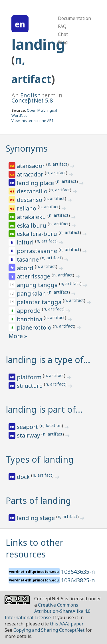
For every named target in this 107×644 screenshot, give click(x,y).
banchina (30, 319)
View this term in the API (32, 121)
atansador (32, 166)
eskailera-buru (38, 234)
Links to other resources (35, 548)
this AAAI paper (66, 624)
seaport (28, 427)
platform (30, 377)
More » (18, 336)
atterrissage (34, 276)
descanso (30, 200)
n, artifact (57, 164)
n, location (51, 425)
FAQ (62, 26)
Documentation (74, 18)
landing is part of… (44, 409)
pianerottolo (35, 327)
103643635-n (78, 572)
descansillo (33, 191)
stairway (29, 435)
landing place (36, 183)
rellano (27, 208)
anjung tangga (38, 285)
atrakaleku (32, 217)
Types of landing (40, 459)
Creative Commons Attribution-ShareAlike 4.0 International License (48, 611)
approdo (29, 311)
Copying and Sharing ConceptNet (49, 630)
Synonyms (27, 148)
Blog (63, 42)
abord (26, 268)
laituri (26, 242)
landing (38, 44)
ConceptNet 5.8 (32, 100)
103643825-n (78, 580)
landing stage (37, 518)
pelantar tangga (40, 302)
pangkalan (32, 293)
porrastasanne (38, 251)
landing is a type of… (48, 360)
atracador (31, 174)
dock (24, 477)
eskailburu (32, 225)
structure (30, 386)
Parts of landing (38, 500)
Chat (63, 34)
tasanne (29, 259)
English (31, 95)
